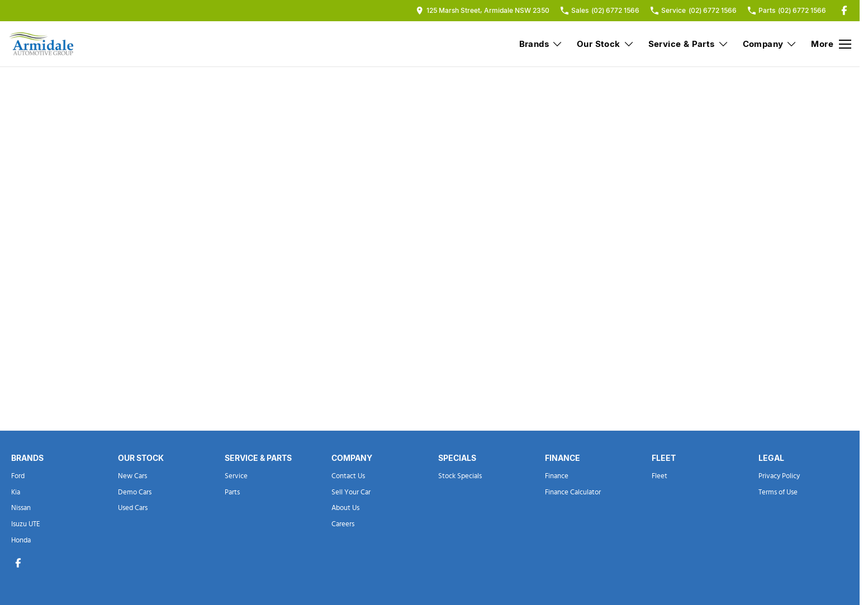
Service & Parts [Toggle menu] (689, 44)
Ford (18, 476)
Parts (232, 492)
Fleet (660, 476)
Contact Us (348, 476)
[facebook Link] (844, 10)
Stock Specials (460, 476)
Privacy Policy (779, 476)
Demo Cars (135, 492)
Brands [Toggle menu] (541, 44)
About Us (345, 508)
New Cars (132, 476)
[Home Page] (42, 44)
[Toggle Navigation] (831, 44)
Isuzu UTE (26, 524)
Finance (557, 476)
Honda (21, 540)
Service (236, 476)
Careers (343, 524)
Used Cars (133, 508)
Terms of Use (778, 492)
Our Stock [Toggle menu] (606, 44)
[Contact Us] (483, 10)
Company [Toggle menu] (770, 44)
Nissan (21, 508)
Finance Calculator (573, 492)
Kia (16, 492)
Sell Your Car (351, 492)
